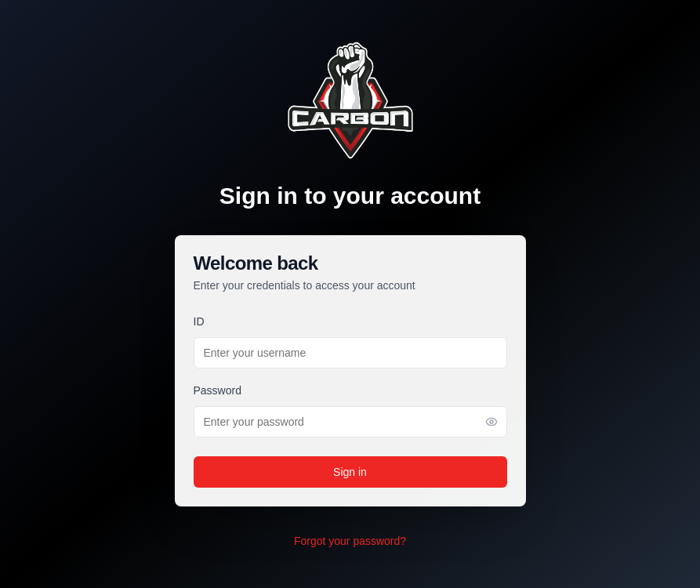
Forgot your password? (350, 541)
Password (218, 390)
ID (199, 321)
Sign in (350, 472)
